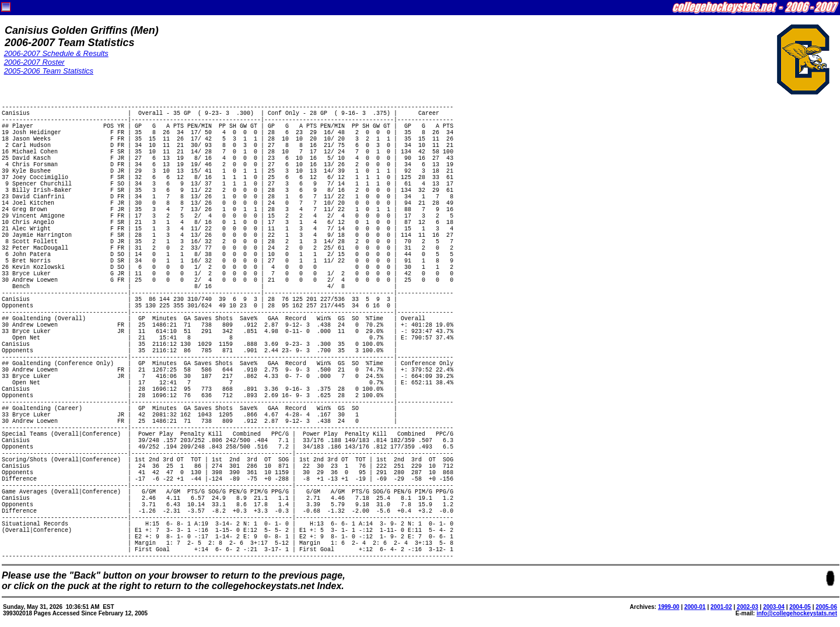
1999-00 (669, 607)
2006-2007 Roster (34, 62)
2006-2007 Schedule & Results (56, 53)
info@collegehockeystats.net (797, 613)
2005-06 (826, 607)
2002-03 (748, 607)
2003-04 (774, 607)
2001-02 (721, 607)
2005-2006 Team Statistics (49, 71)
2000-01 (695, 607)
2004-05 (800, 607)
